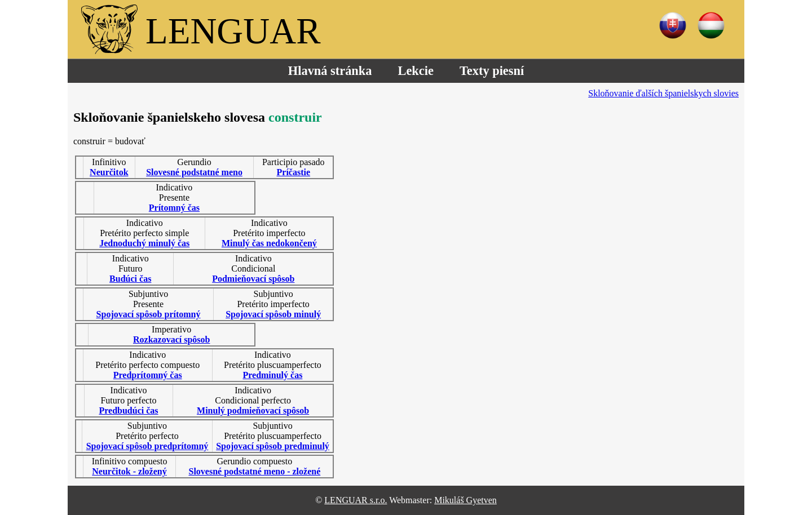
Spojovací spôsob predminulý (273, 446)
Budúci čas (130, 279)
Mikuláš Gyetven (465, 500)
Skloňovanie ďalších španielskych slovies (663, 93)
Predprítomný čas (148, 375)
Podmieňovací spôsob (253, 279)
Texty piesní (492, 71)
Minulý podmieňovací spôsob (253, 410)
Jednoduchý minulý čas (144, 243)
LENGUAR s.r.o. (356, 500)
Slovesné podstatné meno (194, 172)
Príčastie (294, 172)
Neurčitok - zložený (129, 471)
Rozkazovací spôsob (171, 339)
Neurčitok (109, 172)
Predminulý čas (272, 375)
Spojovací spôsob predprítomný (147, 446)
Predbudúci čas (128, 410)
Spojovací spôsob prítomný (149, 314)
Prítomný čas (174, 208)
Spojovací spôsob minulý (273, 314)
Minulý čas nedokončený (269, 243)
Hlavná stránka (330, 71)
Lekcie (415, 71)
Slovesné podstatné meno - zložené (254, 471)
